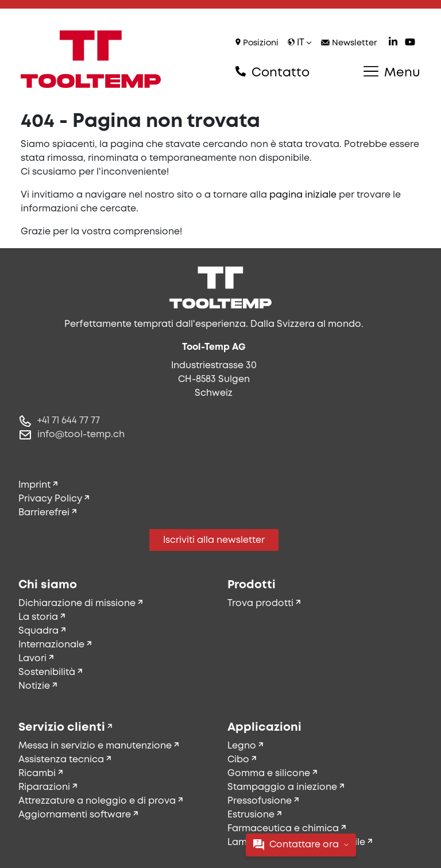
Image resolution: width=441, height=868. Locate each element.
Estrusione (251, 815)
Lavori (32, 659)
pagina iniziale (303, 195)
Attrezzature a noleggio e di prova (97, 801)
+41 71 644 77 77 (69, 421)
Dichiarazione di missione (77, 603)
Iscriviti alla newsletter (214, 540)
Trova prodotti (260, 603)
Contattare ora (301, 845)
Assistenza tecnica (61, 760)
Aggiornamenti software (75, 815)
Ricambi (37, 774)
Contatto (272, 72)
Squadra (38, 631)
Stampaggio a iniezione (282, 787)
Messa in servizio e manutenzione (95, 746)
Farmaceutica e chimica (283, 829)
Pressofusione (260, 801)
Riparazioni (44, 787)
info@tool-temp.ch (81, 435)
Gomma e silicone (269, 774)
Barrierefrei (44, 513)
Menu (392, 72)
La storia (38, 617)
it (300, 43)
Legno (242, 746)
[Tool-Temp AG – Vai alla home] (91, 59)
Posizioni (257, 43)
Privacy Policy (50, 499)
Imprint (34, 485)
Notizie (34, 686)
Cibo (238, 760)
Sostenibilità (47, 672)
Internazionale (51, 645)
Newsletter (349, 43)
